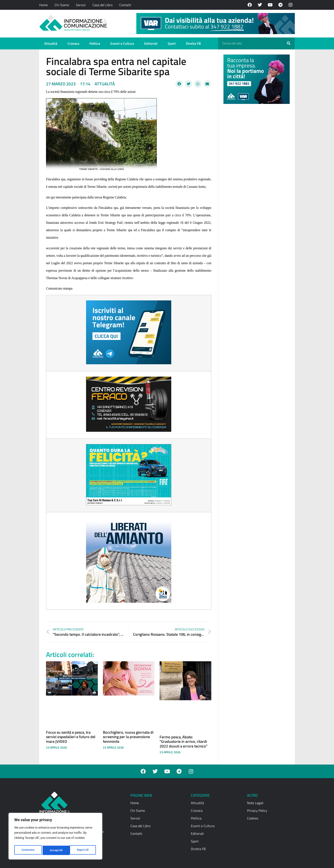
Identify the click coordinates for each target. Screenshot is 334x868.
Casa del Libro (102, 5)
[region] (55, 837)
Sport (172, 43)
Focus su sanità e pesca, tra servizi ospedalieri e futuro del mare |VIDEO (71, 737)
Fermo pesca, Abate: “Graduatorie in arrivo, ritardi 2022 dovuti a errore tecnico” (184, 742)
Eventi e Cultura (122, 43)
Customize (28, 850)
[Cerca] (289, 43)
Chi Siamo (62, 5)
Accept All (83, 850)
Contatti (125, 5)
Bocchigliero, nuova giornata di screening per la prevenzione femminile (128, 737)
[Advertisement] (255, 173)
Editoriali (151, 43)
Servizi (81, 5)
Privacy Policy (257, 811)
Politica (95, 43)
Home (43, 5)
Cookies (253, 818)
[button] (179, 84)
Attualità (51, 43)
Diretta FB (193, 43)
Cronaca (73, 43)
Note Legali (255, 803)
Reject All (56, 850)
